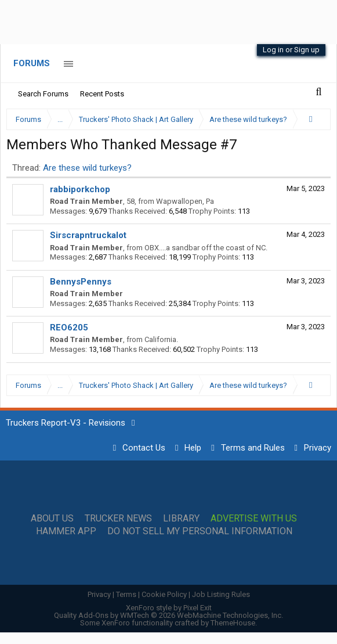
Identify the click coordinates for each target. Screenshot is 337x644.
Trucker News (118, 519)
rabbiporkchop (80, 189)
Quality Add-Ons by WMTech (168, 615)
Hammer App (66, 531)
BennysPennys (81, 282)
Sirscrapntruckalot (88, 235)
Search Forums (43, 94)
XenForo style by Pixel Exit (169, 608)
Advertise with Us (254, 519)
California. (161, 339)
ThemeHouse (233, 623)
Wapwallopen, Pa (185, 201)
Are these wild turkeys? (87, 168)
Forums (32, 63)
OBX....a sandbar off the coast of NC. (206, 248)
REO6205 (69, 328)
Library (181, 519)
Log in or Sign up (291, 50)
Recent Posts (102, 94)
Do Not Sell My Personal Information (200, 531)
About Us (52, 519)
